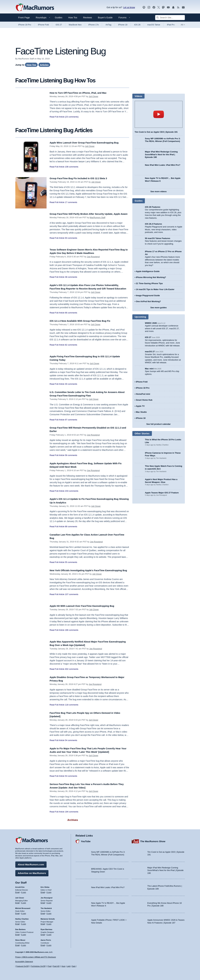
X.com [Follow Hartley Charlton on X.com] (24, 923)
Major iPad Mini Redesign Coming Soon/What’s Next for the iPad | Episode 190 (161, 154)
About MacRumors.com (31, 863)
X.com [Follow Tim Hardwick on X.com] (49, 912)
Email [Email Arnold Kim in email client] (17, 891)
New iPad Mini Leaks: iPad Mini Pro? (163, 165)
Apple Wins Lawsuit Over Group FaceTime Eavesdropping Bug (89, 143)
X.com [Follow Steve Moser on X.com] (24, 944)
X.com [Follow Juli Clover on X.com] (24, 902)
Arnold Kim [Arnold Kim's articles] (20, 886)
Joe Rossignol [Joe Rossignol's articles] (46, 897)
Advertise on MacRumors (32, 872)
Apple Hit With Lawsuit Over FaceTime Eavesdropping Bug (87, 607)
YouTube (86, 840)
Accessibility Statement (24, 962)
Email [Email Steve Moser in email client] (17, 944)
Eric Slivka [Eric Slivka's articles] (45, 886)
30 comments (71, 386)
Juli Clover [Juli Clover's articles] (20, 897)
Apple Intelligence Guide (148, 271)
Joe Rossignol (93, 257)
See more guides (158, 308)
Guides (59, 17)
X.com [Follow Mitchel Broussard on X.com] (24, 912)
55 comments (71, 564)
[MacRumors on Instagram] (149, 7)
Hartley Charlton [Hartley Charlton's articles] (22, 918)
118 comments (72, 706)
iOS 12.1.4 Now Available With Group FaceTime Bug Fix (85, 322)
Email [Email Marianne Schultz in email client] (43, 923)
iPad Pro (171, 25)
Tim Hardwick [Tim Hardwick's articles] (46, 907)
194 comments (72, 815)
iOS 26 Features (153, 207)
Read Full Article (57, 117)
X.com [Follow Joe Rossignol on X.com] (49, 902)
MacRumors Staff (97, 221)
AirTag (108, 25)
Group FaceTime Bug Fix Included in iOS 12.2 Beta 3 (83, 178)
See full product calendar (159, 424)
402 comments (72, 671)
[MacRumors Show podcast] (144, 7)
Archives (73, 823)
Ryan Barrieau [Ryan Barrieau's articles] (46, 928)
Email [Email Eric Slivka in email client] (43, 891)
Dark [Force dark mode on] (74, 966)
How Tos (73, 17)
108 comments (72, 167)
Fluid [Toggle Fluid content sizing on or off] (50, 966)
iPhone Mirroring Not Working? (151, 277)
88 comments (71, 528)
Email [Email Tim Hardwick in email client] (43, 912)
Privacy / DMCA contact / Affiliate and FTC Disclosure (36, 957)
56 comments (71, 457)
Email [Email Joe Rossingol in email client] (43, 902)
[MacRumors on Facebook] (154, 7)
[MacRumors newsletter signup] (183, 7)
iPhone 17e (94, 25)
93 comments (71, 241)
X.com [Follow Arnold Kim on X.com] (24, 891)
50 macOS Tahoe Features (158, 238)
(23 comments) (72, 117)
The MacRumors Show (153, 840)
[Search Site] (170, 18)
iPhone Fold (43, 25)
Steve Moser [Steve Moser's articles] (20, 939)
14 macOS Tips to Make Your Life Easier (155, 289)
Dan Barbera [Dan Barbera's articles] (20, 928)
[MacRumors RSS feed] (178, 7)
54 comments (71, 742)
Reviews (88, 17)
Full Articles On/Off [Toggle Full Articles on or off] (38, 966)
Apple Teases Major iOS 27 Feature (162, 493)
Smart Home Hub (144, 400)
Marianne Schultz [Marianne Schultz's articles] (48, 918)
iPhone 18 (123, 25)
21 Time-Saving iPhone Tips (149, 283)
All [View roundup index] (183, 25)
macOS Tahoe (154, 25)
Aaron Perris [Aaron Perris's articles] (46, 939)
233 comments (72, 492)
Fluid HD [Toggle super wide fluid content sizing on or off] (56, 966)
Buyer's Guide (105, 17)
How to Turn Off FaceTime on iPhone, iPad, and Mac (82, 93)
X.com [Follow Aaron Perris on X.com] (49, 944)
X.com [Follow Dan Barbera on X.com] (24, 933)
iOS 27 (59, 25)
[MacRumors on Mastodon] (163, 7)
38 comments (71, 277)
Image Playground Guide (148, 295)
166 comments (72, 632)
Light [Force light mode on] (69, 966)
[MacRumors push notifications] (173, 7)
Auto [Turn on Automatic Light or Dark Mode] (64, 966)
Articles (44, 65)
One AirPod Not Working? (148, 301)
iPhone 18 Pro (25, 25)
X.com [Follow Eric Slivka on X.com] (49, 891)
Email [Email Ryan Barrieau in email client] (43, 933)
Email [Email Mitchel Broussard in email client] (17, 912)
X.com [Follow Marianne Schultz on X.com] (49, 923)
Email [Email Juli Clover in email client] (17, 902)
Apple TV (140, 406)
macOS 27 (150, 352)
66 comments (71, 316)
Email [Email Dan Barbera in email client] (17, 933)
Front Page (24, 17)
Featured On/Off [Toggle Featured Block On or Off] (22, 966)
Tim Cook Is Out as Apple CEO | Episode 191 (156, 132)
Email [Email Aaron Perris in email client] (43, 944)
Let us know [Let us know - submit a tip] (129, 7)
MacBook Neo (75, 25)
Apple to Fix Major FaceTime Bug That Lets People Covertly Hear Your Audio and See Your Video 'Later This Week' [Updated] (87, 753)
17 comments (71, 202)
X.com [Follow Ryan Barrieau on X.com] (49, 933)
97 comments (71, 421)
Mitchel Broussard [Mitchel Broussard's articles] (23, 907)
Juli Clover (94, 96)
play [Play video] (159, 114)
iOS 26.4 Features (154, 224)
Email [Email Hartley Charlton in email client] (17, 923)
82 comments (71, 346)
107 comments (72, 599)
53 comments (71, 781)
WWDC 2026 (151, 323)
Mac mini (149, 369)
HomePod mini (143, 394)
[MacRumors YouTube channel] (168, 7)
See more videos (159, 191)
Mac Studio (141, 412)
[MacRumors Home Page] (35, 8)
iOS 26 (137, 25)
